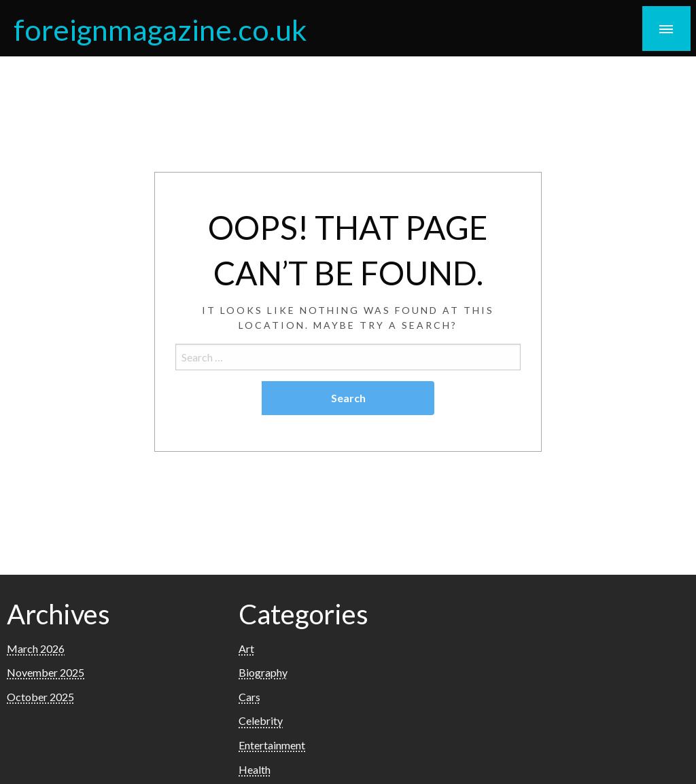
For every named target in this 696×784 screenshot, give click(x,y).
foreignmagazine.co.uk (160, 29)
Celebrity (261, 720)
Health (255, 769)
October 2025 (40, 697)
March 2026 (36, 648)
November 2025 (46, 672)
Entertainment (272, 745)
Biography (263, 672)
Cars (249, 697)
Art (246, 648)
